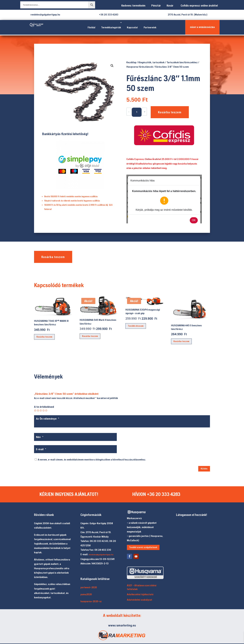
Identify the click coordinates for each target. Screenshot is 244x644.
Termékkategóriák (111, 27)
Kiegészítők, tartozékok (151, 62)
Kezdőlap (131, 62)
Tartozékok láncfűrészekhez (182, 62)
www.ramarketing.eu (122, 625)
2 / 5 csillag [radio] (38, 410)
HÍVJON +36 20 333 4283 (156, 494)
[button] (112, 66)
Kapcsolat (132, 27)
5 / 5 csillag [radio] (46, 410)
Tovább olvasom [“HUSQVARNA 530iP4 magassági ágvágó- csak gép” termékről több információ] (136, 326)
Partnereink (150, 27)
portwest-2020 (89, 587)
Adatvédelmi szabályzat (140, 600)
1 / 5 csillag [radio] (35, 410)
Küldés (204, 469)
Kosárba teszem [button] (44, 337)
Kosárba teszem (170, 112)
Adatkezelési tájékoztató (140, 594)
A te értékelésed (44, 407)
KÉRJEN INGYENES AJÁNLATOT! (69, 494)
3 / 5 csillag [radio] (41, 410)
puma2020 (86, 594)
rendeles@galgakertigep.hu (101, 555)
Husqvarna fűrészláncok (140, 67)
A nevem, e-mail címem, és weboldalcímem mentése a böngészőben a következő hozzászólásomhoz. (92, 459)
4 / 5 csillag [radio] (43, 410)
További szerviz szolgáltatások (143, 547)
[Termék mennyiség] (137, 112)
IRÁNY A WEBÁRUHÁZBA (202, 27)
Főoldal (91, 27)
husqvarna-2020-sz (91, 601)
